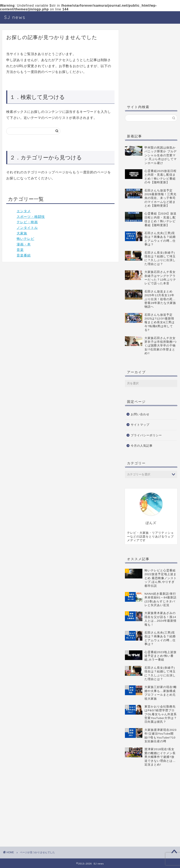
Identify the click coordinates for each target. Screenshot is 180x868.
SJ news (15, 17)
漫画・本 (24, 244)
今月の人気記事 (142, 446)
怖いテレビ (25, 239)
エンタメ (24, 211)
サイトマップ (140, 425)
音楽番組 (24, 255)
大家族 (22, 233)
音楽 (20, 250)
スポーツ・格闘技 (31, 217)
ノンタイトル (27, 228)
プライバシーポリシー (146, 435)
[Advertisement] (151, 66)
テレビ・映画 (27, 222)
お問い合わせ (140, 414)
